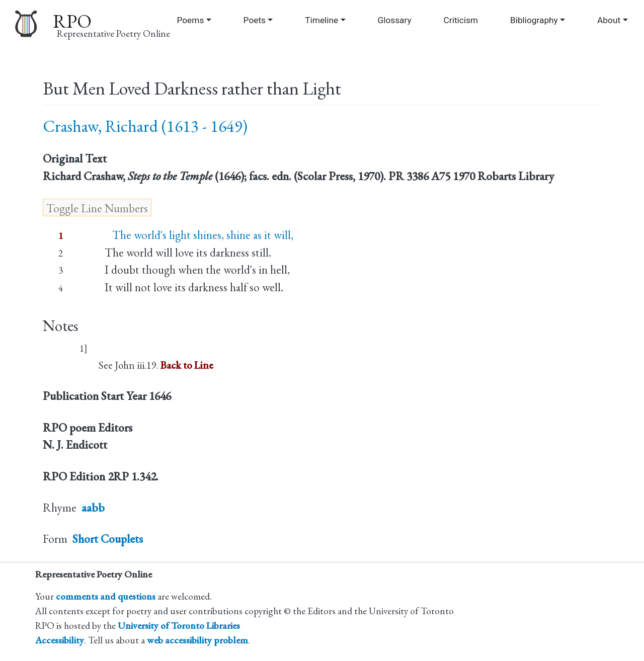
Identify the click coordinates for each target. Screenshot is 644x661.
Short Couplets (108, 539)
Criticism (461, 20)
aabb (93, 508)
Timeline (321, 20)
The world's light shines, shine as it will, (199, 235)
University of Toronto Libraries (179, 626)
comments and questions (106, 596)
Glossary (394, 20)
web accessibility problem (197, 640)
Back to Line (187, 365)
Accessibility (60, 640)
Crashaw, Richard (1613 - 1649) (145, 126)
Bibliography (534, 20)
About (609, 20)
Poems (190, 20)
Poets (255, 20)
